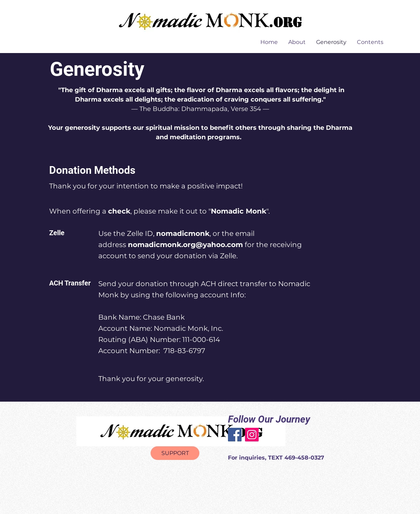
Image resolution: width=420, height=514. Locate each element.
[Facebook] (235, 435)
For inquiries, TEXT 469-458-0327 (276, 458)
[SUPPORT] (175, 453)
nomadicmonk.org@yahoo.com (185, 245)
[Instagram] (252, 435)
